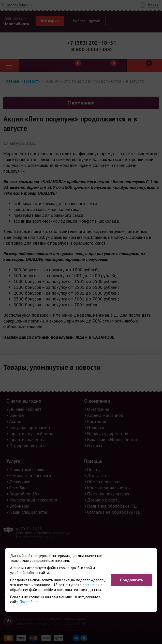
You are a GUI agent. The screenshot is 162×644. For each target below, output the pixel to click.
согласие (90, 585)
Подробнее (29, 602)
